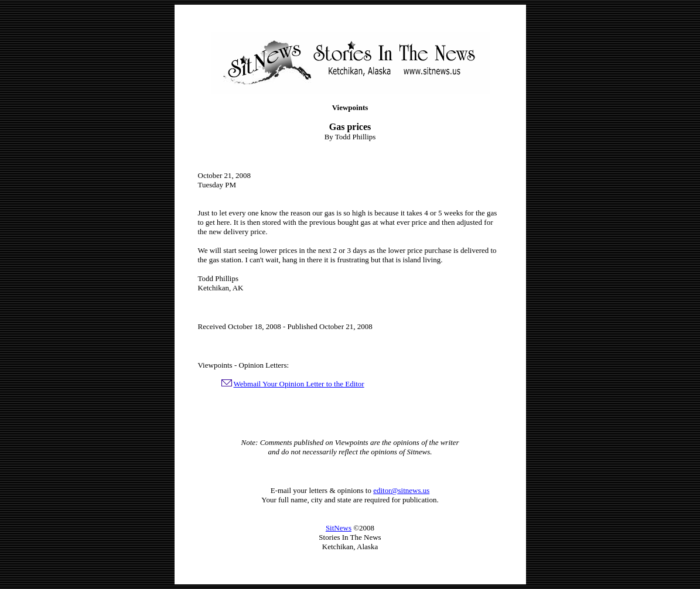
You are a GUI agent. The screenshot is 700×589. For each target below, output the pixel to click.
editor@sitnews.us (401, 490)
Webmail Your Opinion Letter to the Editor (299, 384)
